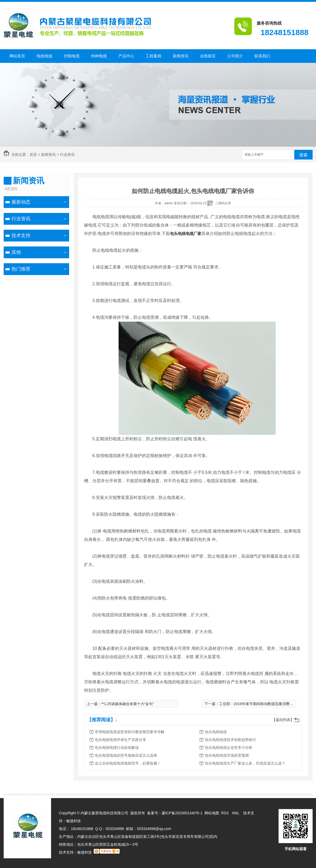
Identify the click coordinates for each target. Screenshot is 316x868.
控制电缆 (72, 56)
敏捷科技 (74, 821)
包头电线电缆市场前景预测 (227, 755)
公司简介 (235, 56)
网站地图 (212, 813)
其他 (16, 252)
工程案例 (153, 56)
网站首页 (17, 56)
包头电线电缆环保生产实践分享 (120, 740)
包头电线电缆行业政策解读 (117, 748)
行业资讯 (67, 155)
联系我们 (262, 56)
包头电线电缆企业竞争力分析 (229, 748)
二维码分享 (223, 203)
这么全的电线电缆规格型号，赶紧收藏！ (128, 763)
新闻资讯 (181, 56)
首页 (33, 155)
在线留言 (208, 56)
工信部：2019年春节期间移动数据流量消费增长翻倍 (262, 704)
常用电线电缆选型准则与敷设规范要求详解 (130, 732)
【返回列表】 (283, 720)
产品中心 (126, 56)
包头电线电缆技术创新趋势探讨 (230, 740)
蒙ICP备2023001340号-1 (182, 813)
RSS (226, 813)
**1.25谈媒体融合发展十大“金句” (128, 704)
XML (236, 813)
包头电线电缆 (216, 732)
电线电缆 (45, 56)
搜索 (303, 155)
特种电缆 (99, 56)
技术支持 (21, 235)
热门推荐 (21, 269)
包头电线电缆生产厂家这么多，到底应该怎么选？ (245, 763)
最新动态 (21, 202)
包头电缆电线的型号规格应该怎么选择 (126, 755)
